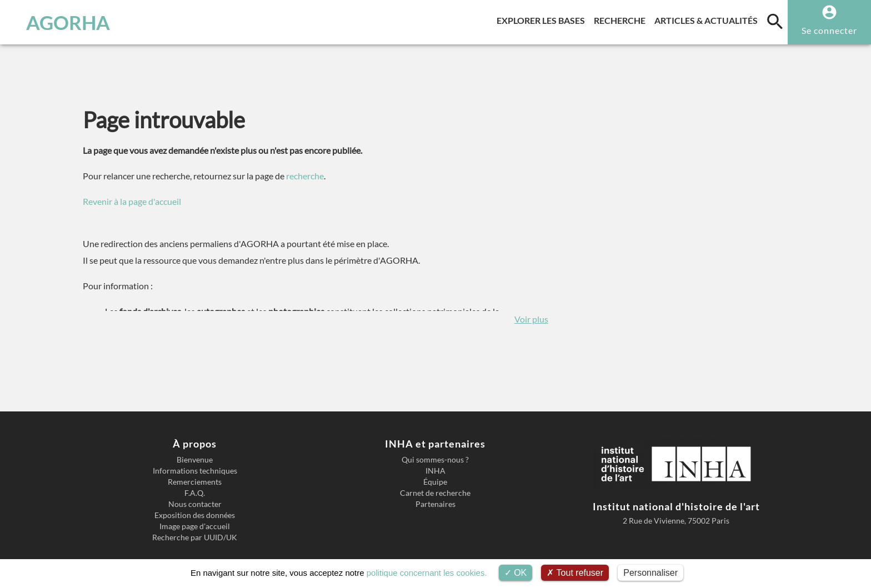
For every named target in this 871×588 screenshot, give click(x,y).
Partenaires (436, 504)
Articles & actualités (708, 19)
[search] (775, 21)
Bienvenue (195, 460)
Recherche (622, 19)
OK (516, 573)
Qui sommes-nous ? (435, 460)
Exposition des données (195, 515)
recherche (305, 176)
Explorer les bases (543, 19)
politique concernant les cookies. (427, 573)
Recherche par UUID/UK (195, 537)
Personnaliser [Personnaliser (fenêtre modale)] (650, 573)
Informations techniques (195, 471)
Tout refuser (575, 573)
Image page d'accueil (195, 526)
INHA (436, 471)
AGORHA (68, 22)
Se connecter (829, 30)
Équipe (435, 482)
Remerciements (195, 482)
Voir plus (531, 319)
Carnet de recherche (435, 493)
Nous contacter (195, 504)
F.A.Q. (195, 493)
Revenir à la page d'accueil (132, 201)
